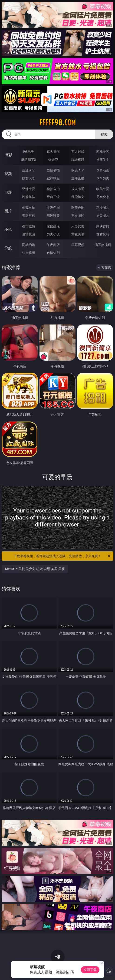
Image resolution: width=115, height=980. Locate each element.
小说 (8, 229)
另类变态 (103, 197)
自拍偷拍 (53, 170)
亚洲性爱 (29, 189)
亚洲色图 (53, 207)
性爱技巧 (103, 234)
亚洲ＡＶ (29, 170)
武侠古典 (103, 226)
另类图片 (103, 215)
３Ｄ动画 (103, 170)
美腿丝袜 (29, 215)
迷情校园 (29, 234)
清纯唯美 (53, 215)
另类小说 (53, 234)
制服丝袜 (29, 197)
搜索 (104, 134)
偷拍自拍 (53, 189)
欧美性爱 (103, 189)
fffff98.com (57, 123)
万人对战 (78, 152)
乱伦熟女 (78, 197)
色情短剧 (53, 253)
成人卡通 (78, 189)
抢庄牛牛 (103, 159)
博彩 (8, 155)
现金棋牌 (78, 159)
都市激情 (29, 226)
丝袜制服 (53, 178)
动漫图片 (103, 207)
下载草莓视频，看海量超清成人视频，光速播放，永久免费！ (62, 556)
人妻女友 (78, 226)
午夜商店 (53, 245)
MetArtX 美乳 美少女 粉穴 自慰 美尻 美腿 (35, 569)
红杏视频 (29, 253)
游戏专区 (103, 152)
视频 (8, 174)
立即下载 (90, 970)
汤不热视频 (103, 245)
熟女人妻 (29, 178)
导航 (8, 248)
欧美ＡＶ (78, 170)
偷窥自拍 (29, 207)
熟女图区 (78, 215)
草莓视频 (78, 245)
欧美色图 (78, 207)
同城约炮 (29, 245)
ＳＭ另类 (103, 178)
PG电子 (28, 152)
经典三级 (53, 197)
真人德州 (53, 152)
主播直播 (78, 178)
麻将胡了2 (29, 159)
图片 (8, 211)
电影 (8, 192)
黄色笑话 (78, 234)
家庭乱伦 (53, 226)
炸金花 (53, 159)
